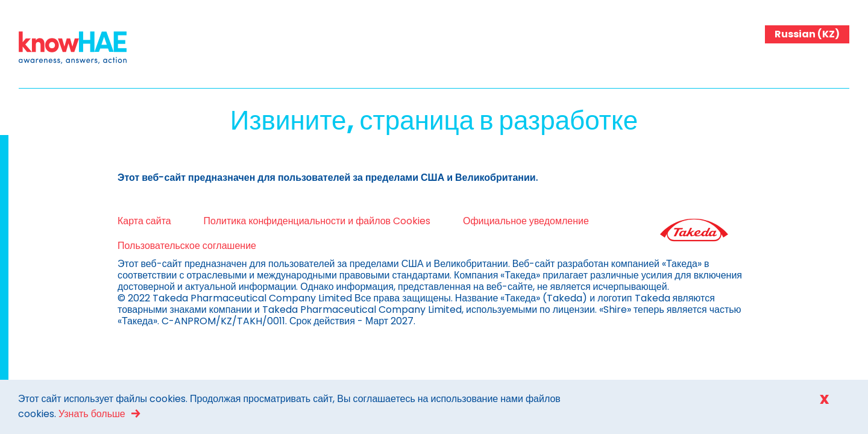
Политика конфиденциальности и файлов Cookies (287, 221)
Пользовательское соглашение (157, 246)
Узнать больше (92, 414)
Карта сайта (114, 221)
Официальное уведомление (496, 221)
